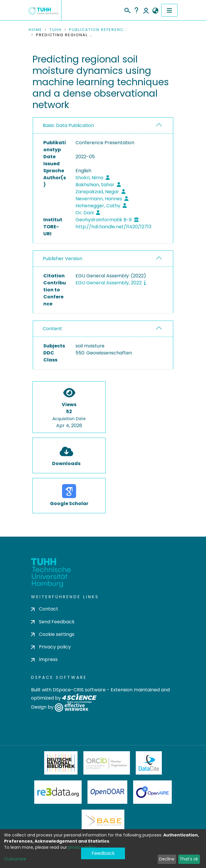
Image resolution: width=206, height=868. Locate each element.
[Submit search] (127, 10)
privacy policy (82, 847)
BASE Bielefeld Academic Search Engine (103, 821)
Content (52, 329)
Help (136, 10)
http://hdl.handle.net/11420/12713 (113, 227)
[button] (155, 11)
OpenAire (152, 792)
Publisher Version (62, 259)
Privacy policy (51, 647)
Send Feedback (53, 622)
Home (35, 30)
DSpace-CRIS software (79, 690)
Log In (146, 10)
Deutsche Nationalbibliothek (61, 763)
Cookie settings (53, 634)
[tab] (103, 126)
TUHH (56, 30)
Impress (44, 659)
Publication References (98, 30)
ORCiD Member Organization (107, 763)
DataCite (149, 763)
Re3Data (58, 792)
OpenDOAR (107, 792)
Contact (45, 609)
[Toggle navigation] (169, 10)
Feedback (103, 853)
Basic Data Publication (68, 125)
